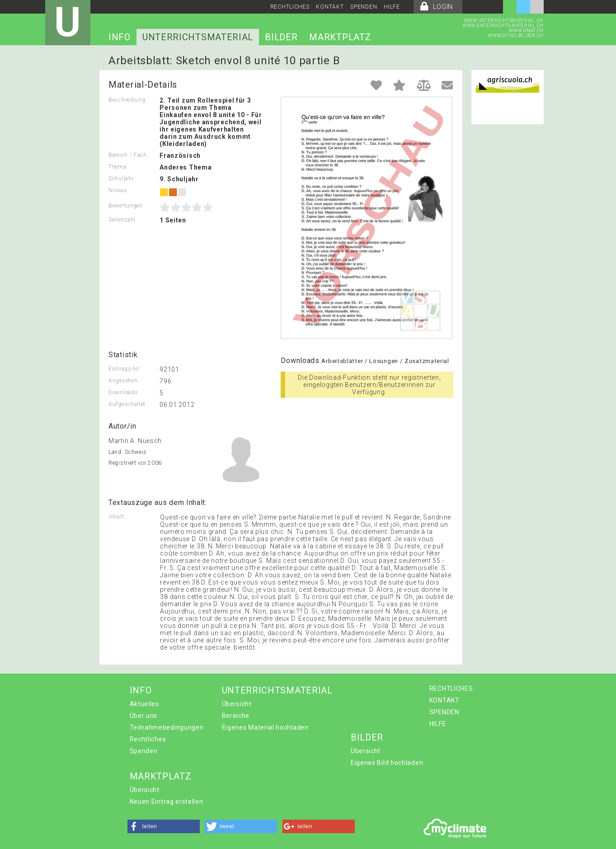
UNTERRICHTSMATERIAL (198, 37)
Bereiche (236, 716)
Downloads (123, 392)
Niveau (118, 190)
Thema (118, 167)
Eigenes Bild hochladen (387, 763)
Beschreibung (127, 100)
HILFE (392, 7)
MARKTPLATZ (340, 37)
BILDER (281, 37)
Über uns (144, 716)
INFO (120, 37)
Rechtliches (148, 739)
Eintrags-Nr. (125, 369)
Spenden (144, 751)
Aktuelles (144, 704)
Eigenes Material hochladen (265, 727)
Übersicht (237, 704)
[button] (164, 826)
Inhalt (116, 517)
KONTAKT (330, 7)
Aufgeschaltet (127, 404)
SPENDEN (364, 7)
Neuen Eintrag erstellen (167, 802)
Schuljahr (121, 179)
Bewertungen (126, 206)
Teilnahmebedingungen (167, 727)
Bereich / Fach (128, 155)
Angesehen (123, 381)
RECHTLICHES (290, 7)
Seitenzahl (122, 220)
